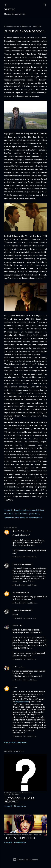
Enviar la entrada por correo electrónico (29, 510)
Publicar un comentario (16, 743)
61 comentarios (20, 842)
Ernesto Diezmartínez (21, 564)
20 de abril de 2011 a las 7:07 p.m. (25, 585)
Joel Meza (16, 667)
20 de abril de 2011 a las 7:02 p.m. (25, 557)
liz (13, 687)
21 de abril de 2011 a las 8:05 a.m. (24, 659)
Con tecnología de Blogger (26, 860)
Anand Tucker (17, 514)
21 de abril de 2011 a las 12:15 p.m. (25, 680)
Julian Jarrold (20, 518)
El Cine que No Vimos (31, 514)
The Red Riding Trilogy (34, 518)
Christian (16, 626)
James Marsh (9, 518)
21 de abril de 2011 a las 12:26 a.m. (25, 603)
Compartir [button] (8, 510)
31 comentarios (20, 806)
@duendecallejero (19, 531)
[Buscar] (45, 4)
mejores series (22, 702)
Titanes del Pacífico (20, 838)
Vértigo (10, 9)
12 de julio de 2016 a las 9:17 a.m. (24, 736)
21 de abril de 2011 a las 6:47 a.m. (24, 618)
